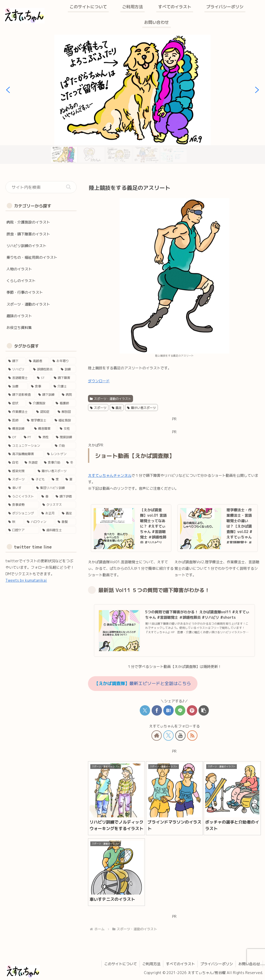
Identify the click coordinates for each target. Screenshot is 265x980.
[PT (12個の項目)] (28, 437)
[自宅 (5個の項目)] (14, 462)
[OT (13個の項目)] (13, 437)
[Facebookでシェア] (157, 710)
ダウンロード (99, 381)
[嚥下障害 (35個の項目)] (64, 378)
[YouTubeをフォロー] (180, 736)
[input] (41, 187)
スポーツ (98, 408)
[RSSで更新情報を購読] (192, 736)
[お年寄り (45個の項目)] (63, 361)
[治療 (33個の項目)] (17, 386)
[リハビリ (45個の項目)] (18, 369)
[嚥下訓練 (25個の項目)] (47, 395)
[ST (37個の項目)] (43, 378)
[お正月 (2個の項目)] (49, 513)
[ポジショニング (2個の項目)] (22, 513)
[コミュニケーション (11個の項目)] (29, 446)
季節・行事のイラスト (25, 292)
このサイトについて (121, 964)
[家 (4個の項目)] (56, 479)
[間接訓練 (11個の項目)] (65, 437)
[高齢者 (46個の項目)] (38, 361)
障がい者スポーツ (141, 408)
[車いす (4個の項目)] (19, 488)
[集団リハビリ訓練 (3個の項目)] (55, 488)
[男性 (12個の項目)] (44, 437)
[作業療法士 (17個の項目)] (19, 412)
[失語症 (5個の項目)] (31, 462)
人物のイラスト (19, 269)
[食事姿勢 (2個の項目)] (22, 505)
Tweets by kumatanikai (26, 580)
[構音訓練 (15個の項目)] (18, 428)
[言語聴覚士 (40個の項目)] (20, 378)
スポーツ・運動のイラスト (111, 399)
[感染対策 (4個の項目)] (20, 471)
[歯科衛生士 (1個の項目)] (58, 530)
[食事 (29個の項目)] (39, 386)
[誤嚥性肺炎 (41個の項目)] (44, 369)
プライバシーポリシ (217, 964)
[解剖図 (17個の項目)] (66, 412)
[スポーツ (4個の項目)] (17, 479)
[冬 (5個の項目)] (70, 462)
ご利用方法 (151, 964)
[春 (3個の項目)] (46, 496)
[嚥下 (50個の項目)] (16, 361)
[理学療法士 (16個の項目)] (38, 420)
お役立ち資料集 (19, 327)
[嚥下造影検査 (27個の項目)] (20, 395)
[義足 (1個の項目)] (68, 513)
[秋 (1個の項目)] (15, 522)
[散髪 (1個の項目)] (66, 522)
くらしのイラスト (21, 281)
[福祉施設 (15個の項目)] (64, 420)
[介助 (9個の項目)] (64, 446)
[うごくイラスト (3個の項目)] (22, 496)
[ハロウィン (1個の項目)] (39, 522)
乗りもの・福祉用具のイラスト (32, 257)
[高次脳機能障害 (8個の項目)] (25, 454)
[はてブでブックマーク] (168, 710)
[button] (8, 90)
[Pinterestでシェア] (192, 710)
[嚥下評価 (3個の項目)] (65, 496)
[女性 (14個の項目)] (67, 428)
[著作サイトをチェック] (157, 736)
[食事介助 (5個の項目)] (52, 462)
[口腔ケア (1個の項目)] (22, 530)
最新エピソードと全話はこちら (143, 683)
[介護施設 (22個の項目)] (39, 403)
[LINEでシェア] (180, 710)
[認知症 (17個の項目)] (44, 412)
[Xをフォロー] (168, 736)
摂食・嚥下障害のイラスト (28, 234)
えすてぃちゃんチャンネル (110, 475)
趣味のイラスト (19, 316)
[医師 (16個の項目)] (15, 420)
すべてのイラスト (180, 964)
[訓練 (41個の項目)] (67, 369)
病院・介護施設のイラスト (28, 222)
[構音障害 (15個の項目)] (44, 428)
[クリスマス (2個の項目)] (58, 505)
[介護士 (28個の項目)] (64, 386)
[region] (132, 99)
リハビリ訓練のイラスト (26, 246)
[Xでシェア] (145, 710)
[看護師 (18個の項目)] (65, 403)
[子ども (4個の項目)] (39, 479)
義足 (117, 408)
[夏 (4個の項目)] (70, 479)
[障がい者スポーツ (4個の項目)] (56, 471)
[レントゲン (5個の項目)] (60, 454)
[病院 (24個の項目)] (68, 395)
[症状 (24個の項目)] (16, 403)
